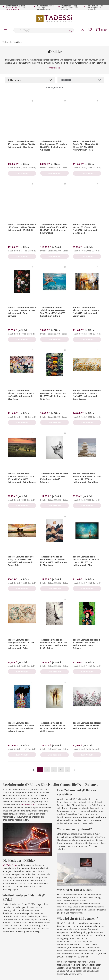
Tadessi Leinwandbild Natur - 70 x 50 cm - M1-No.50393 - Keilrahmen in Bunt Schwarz (22, 312)
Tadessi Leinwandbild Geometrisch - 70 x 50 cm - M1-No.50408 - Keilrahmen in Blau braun (53, 561)
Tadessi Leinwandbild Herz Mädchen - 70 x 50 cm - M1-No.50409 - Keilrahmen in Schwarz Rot (54, 229)
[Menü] (5, 30)
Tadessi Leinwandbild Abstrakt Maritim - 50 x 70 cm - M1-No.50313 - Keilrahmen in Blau (86, 561)
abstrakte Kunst (29, 805)
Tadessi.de (7, 42)
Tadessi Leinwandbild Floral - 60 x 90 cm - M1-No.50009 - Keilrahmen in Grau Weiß (87, 726)
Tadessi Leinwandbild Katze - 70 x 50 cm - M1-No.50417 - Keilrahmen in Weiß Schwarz (54, 478)
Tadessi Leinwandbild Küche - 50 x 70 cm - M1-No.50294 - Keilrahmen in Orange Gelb (86, 229)
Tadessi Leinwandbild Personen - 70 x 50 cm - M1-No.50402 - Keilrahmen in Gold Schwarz (54, 727)
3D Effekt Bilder (10, 865)
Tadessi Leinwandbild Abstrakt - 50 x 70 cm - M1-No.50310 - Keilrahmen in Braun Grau (86, 312)
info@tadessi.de (12, 9)
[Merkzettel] (90, 30)
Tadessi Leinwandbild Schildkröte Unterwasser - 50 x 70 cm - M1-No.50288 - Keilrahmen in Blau (53, 312)
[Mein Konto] (82, 30)
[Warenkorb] (102, 30)
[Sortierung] (81, 80)
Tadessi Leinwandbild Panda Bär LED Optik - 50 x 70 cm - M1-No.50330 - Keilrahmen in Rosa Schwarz (86, 146)
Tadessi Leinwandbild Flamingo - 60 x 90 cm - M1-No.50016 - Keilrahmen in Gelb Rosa (54, 146)
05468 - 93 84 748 (13, 8)
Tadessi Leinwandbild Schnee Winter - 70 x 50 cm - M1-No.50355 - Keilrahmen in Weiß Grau (54, 644)
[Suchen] (70, 30)
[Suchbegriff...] (40, 30)
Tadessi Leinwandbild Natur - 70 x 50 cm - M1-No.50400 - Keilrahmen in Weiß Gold (22, 227)
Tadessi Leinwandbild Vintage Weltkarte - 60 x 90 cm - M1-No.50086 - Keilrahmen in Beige (21, 644)
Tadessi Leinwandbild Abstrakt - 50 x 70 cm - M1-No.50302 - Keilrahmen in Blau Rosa (21, 395)
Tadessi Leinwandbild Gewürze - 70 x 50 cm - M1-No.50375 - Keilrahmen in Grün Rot (53, 395)
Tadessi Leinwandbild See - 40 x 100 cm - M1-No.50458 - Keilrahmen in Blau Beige (21, 144)
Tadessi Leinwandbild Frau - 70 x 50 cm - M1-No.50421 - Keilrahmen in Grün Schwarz (87, 644)
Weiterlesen (54, 68)
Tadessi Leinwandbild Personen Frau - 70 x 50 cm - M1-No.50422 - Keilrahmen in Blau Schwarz (22, 727)
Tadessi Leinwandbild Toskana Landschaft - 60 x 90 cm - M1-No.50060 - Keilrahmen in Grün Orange (22, 478)
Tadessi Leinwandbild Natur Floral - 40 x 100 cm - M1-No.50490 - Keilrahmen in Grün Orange (87, 395)
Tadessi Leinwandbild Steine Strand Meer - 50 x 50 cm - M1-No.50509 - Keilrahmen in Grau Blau (87, 478)
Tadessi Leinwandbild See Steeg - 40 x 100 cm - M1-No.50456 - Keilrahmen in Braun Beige (21, 561)
